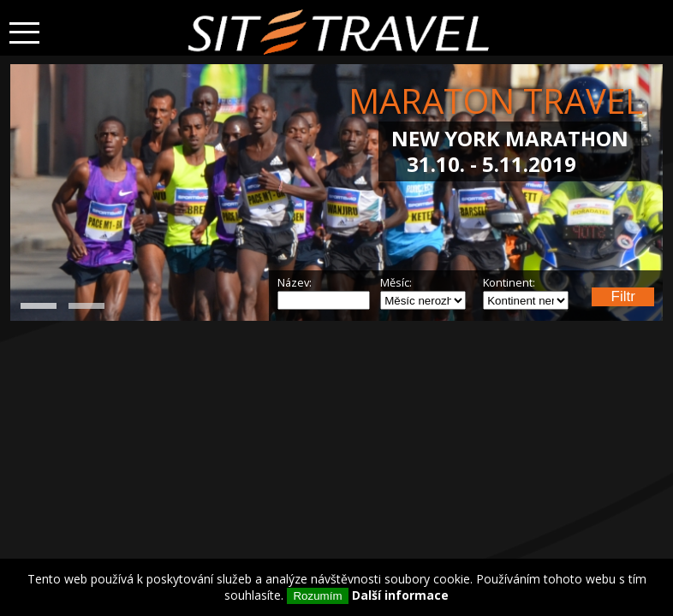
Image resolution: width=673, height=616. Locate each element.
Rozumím (317, 596)
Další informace (400, 595)
